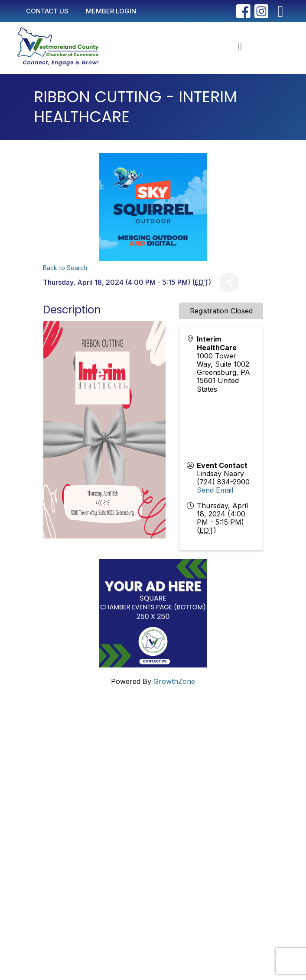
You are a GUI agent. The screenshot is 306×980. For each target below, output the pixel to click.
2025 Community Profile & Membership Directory (114, 842)
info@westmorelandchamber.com (75, 755)
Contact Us (51, 800)
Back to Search (65, 268)
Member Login (56, 814)
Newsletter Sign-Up (65, 856)
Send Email (215, 490)
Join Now (49, 828)
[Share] (229, 282)
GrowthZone (174, 681)
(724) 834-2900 (223, 482)
